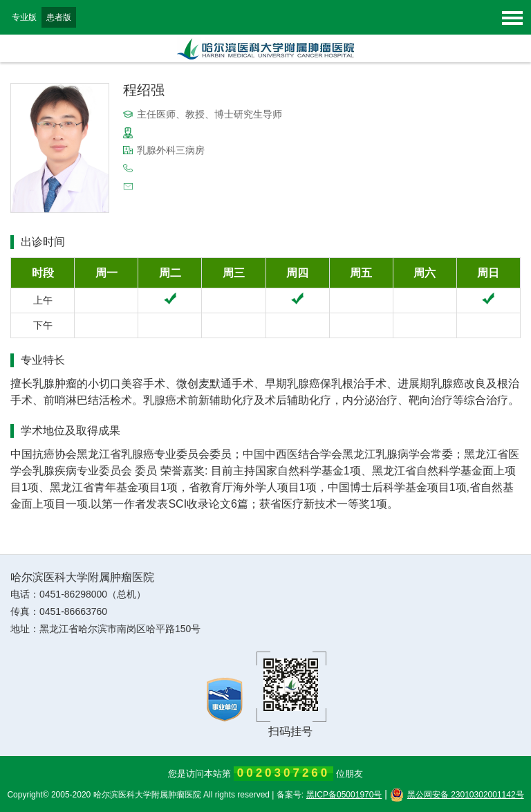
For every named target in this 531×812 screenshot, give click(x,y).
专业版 (24, 17)
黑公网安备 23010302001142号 (457, 795)
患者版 (59, 17)
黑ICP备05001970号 (344, 795)
